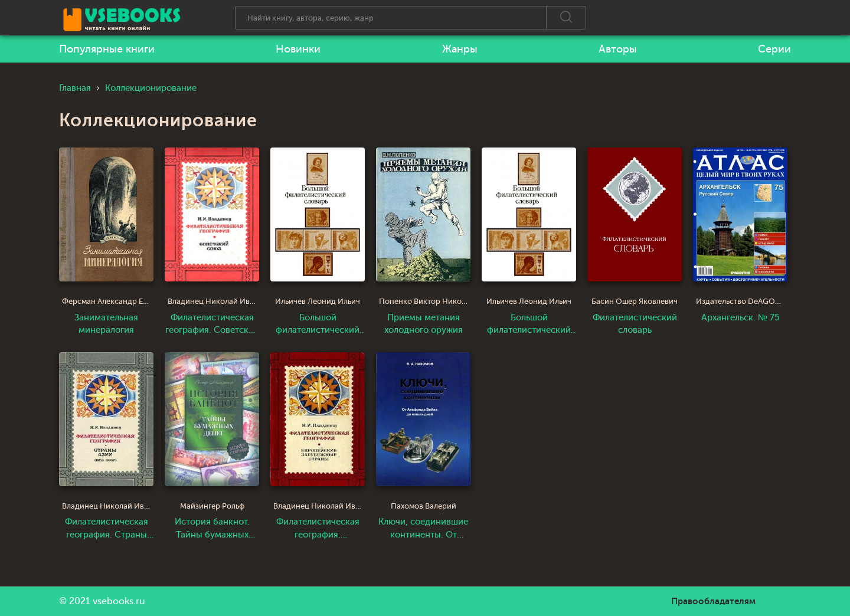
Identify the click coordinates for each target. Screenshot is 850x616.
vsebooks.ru (119, 601)
